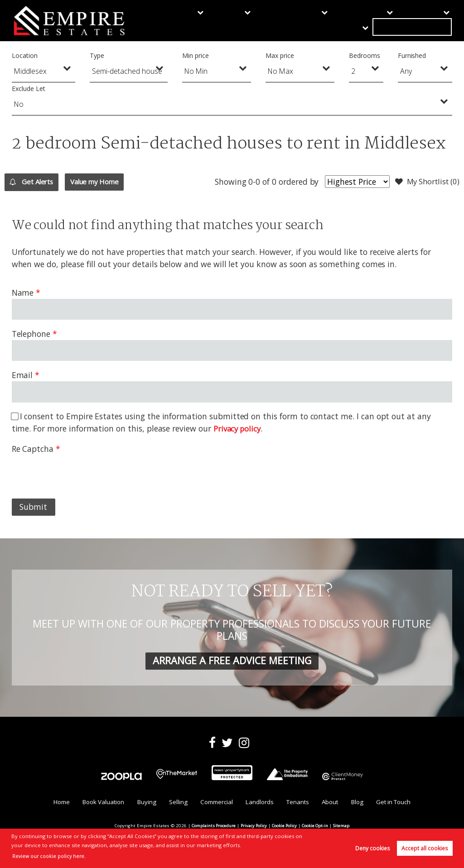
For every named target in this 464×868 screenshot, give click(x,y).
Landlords (303, 21)
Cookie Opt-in (317, 827)
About (380, 21)
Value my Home (117, 182)
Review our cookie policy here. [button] (51, 856)
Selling (214, 21)
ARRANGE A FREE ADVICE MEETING (232, 660)
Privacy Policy (253, 827)
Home (53, 803)
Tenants (345, 21)
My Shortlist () (425, 182)
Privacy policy (238, 428)
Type (97, 55)
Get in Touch (427, 21)
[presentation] (81, 473)
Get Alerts (38, 182)
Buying (180, 21)
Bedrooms (365, 55)
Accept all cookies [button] (425, 848)
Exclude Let (28, 89)
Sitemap (345, 827)
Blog (362, 803)
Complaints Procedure (211, 827)
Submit (33, 507)
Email (22, 375)
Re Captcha (33, 449)
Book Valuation (98, 803)
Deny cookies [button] (372, 848)
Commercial (256, 21)
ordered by (291, 182)
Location (25, 55)
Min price (196, 55)
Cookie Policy (285, 827)
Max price (280, 55)
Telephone (31, 334)
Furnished (412, 55)
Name (23, 293)
